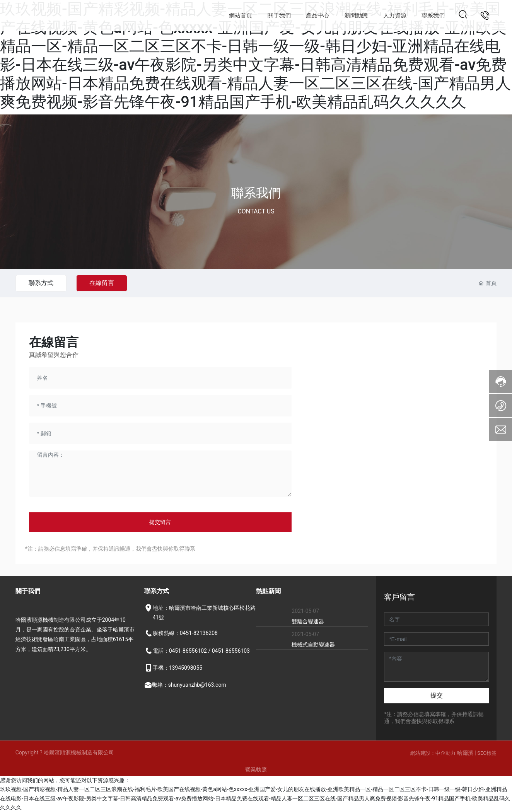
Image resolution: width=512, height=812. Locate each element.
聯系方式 (42, 283)
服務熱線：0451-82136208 (185, 633)
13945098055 (186, 668)
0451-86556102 (188, 651)
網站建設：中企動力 (433, 753)
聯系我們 (256, 193)
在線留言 (104, 283)
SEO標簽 (487, 753)
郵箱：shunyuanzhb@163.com (189, 685)
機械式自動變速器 (313, 645)
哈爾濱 (466, 753)
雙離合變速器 (308, 621)
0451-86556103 (231, 651)
